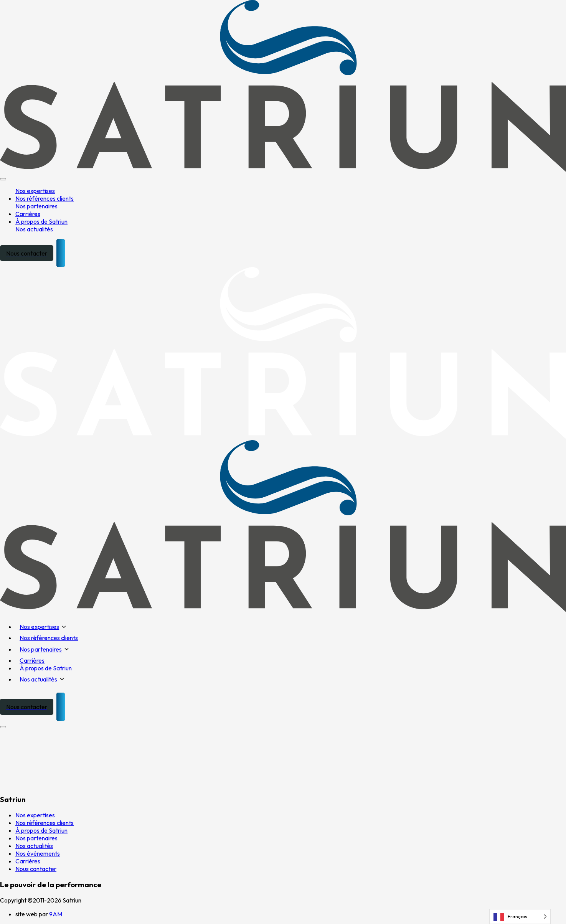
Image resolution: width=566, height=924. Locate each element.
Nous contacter (36, 869)
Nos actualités (34, 229)
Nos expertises (35, 191)
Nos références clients (45, 198)
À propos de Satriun (41, 221)
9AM (56, 914)
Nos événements (38, 853)
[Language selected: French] (520, 917)
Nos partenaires (36, 206)
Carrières (28, 214)
